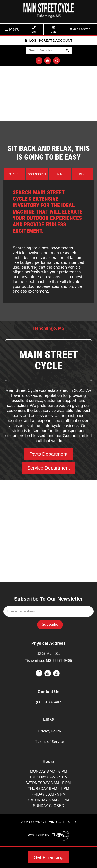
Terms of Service (50, 742)
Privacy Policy (50, 731)
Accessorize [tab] (37, 174)
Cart (53, 30)
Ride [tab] (82, 174)
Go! (67, 51)
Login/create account (48, 40)
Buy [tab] (60, 174)
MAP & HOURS (80, 29)
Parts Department (48, 454)
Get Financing (48, 857)
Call (34, 30)
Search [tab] (15, 174)
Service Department (49, 468)
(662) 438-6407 (48, 702)
